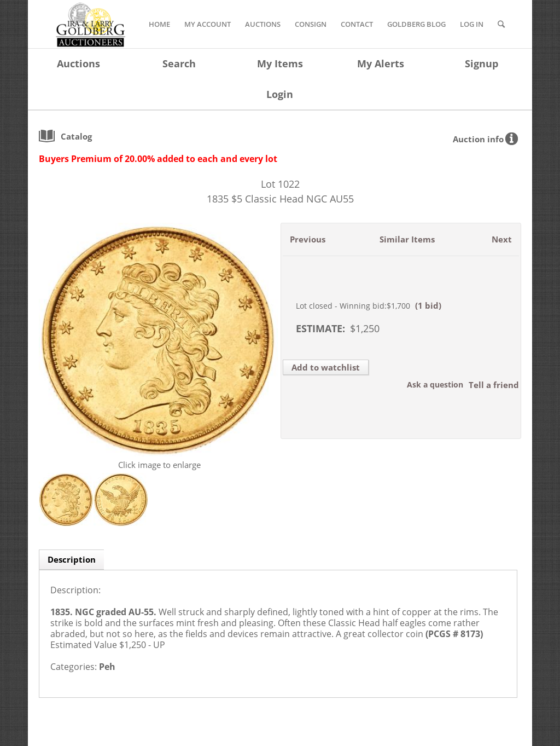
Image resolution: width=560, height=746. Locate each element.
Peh (107, 667)
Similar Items (407, 239)
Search (179, 63)
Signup (482, 63)
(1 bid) (428, 305)
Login (280, 94)
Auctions (78, 63)
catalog (76, 136)
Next (502, 239)
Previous (308, 239)
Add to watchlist (326, 367)
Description (72, 559)
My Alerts (381, 63)
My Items (280, 63)
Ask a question (435, 384)
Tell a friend (494, 385)
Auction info (478, 139)
